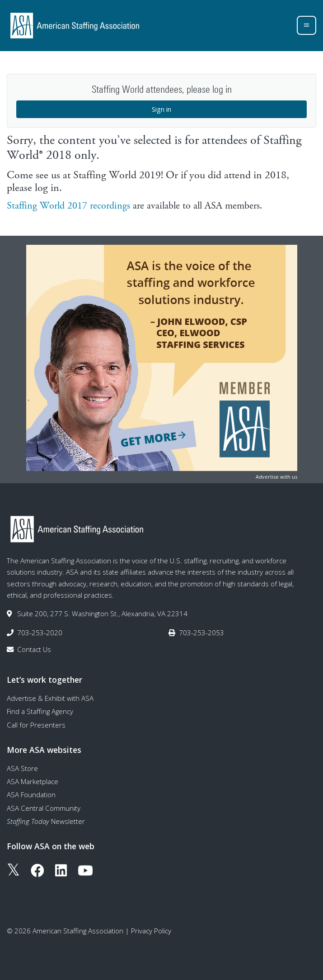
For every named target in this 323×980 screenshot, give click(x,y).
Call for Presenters (36, 725)
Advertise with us (276, 477)
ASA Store (22, 768)
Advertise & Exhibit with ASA (50, 698)
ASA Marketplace (33, 781)
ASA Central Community (44, 808)
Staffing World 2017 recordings (68, 206)
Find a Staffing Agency (40, 711)
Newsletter (46, 821)
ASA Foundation (31, 794)
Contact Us (34, 649)
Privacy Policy (151, 931)
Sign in (161, 109)
